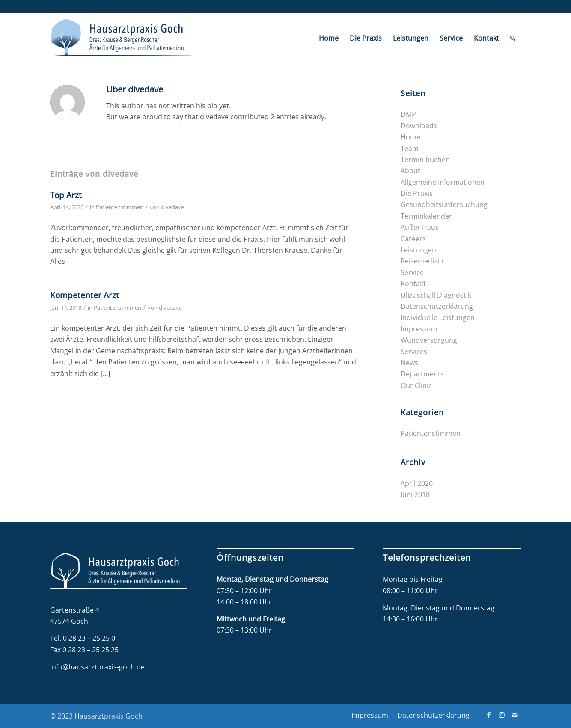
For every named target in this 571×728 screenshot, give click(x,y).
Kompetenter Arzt (85, 295)
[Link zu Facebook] (489, 6)
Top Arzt (66, 195)
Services (414, 352)
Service (412, 272)
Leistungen (418, 250)
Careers (413, 239)
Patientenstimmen (120, 207)
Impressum (419, 329)
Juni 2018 (415, 494)
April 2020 (417, 483)
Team (410, 148)
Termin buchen (425, 160)
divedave (172, 207)
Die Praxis (417, 193)
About (410, 171)
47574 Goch (69, 621)
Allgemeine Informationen (443, 182)
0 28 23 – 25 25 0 (89, 638)
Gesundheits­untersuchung (444, 204)
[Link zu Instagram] (501, 6)
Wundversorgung (429, 340)
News (409, 363)
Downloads (419, 126)
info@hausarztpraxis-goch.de (97, 667)
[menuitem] (329, 38)
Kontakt (413, 284)
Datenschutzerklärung (437, 306)
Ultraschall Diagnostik (436, 295)
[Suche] (513, 38)
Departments (422, 374)
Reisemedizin (422, 261)
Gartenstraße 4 (75, 610)
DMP (408, 114)
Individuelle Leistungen (438, 317)
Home (410, 137)
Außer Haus (420, 227)
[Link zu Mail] (514, 6)
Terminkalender (426, 216)
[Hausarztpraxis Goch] (121, 38)
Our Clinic (416, 385)
